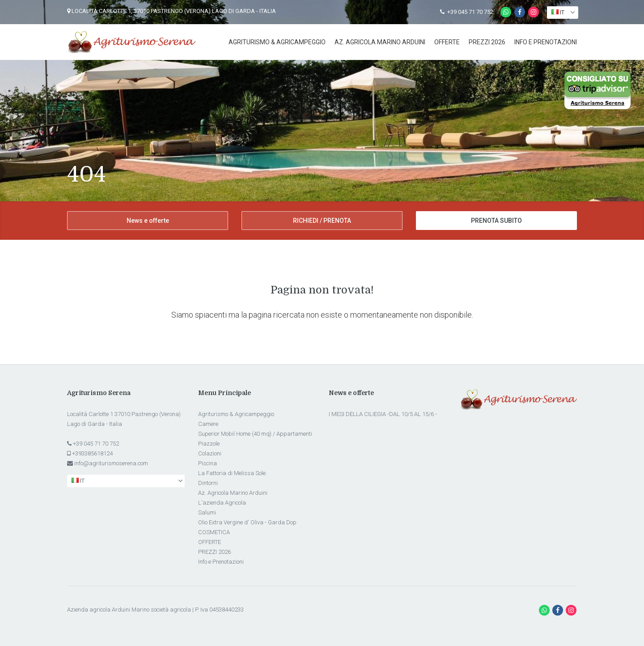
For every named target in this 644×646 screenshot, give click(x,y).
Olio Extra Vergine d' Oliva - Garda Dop (247, 522)
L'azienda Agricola (222, 503)
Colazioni (210, 453)
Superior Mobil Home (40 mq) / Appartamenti (255, 434)
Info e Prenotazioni (546, 42)
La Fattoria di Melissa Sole (232, 473)
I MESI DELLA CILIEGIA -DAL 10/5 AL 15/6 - (383, 414)
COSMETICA (214, 532)
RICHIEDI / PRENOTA (322, 221)
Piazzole (209, 444)
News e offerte (148, 221)
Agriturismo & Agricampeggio (277, 42)
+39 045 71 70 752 (467, 12)
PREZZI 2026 (487, 42)
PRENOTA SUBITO (496, 221)
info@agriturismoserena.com (111, 463)
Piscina (208, 463)
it (558, 12)
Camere (208, 424)
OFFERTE (447, 42)
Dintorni (208, 483)
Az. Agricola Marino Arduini (380, 42)
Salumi (207, 512)
